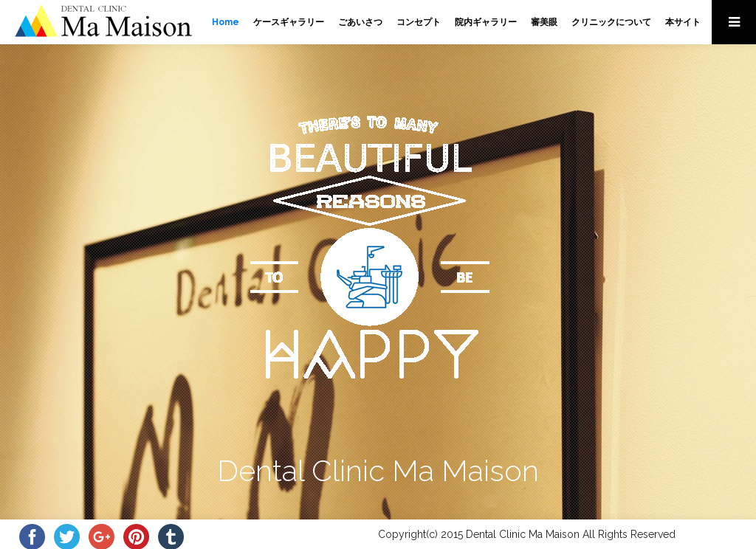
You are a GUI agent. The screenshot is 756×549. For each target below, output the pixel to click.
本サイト (683, 22)
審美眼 (544, 22)
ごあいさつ (360, 22)
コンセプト (419, 22)
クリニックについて (611, 22)
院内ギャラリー (486, 22)
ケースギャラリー (289, 22)
